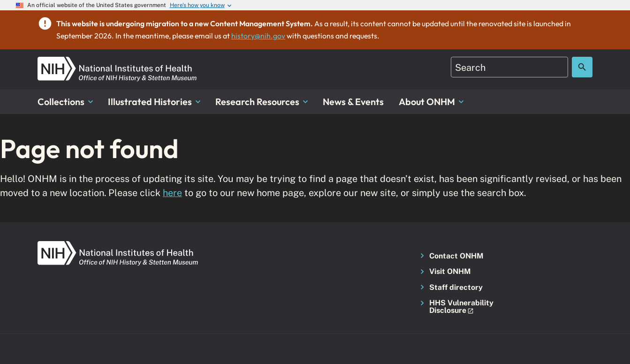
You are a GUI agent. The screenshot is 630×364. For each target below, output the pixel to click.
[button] (459, 307)
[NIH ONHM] (117, 62)
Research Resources (262, 102)
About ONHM (431, 102)
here (172, 193)
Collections (65, 102)
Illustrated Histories (154, 102)
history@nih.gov (258, 36)
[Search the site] (582, 67)
